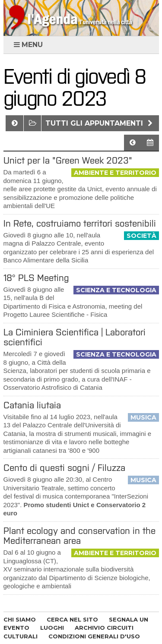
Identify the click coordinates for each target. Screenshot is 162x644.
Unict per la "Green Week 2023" (68, 160)
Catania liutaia (32, 405)
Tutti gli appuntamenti (100, 123)
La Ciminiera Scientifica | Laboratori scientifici (75, 337)
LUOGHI (52, 628)
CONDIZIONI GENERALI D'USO (94, 636)
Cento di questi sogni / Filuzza (64, 468)
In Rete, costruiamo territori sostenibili (80, 223)
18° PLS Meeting (36, 278)
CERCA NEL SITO (72, 619)
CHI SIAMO (20, 619)
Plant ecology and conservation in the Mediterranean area (79, 536)
